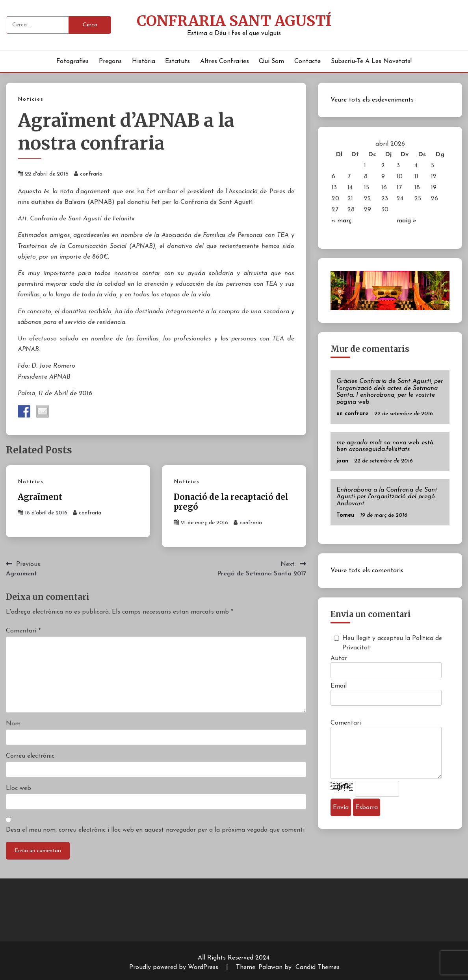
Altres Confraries (225, 61)
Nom (13, 724)
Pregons (110, 61)
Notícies (31, 99)
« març (342, 221)
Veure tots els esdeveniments (372, 100)
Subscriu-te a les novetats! (371, 61)
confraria (91, 174)
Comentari (23, 631)
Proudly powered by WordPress (175, 967)
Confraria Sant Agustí (234, 21)
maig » (407, 221)
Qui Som (271, 61)
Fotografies (72, 61)
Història (144, 61)
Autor (339, 658)
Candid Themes (318, 967)
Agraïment (40, 497)
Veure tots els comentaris (367, 571)
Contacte (307, 61)
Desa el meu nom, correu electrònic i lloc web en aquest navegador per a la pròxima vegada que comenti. (156, 830)
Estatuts (177, 61)
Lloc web (19, 788)
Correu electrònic (30, 756)
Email (339, 686)
